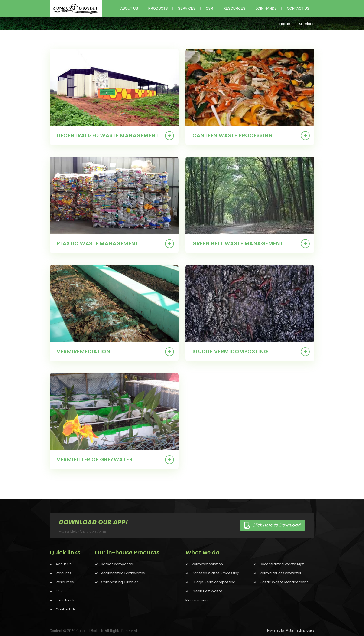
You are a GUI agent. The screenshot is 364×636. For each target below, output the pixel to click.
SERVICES (187, 8)
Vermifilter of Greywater (94, 460)
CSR (209, 8)
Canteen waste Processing (232, 136)
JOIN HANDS (266, 8)
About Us (63, 564)
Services (307, 24)
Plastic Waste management (97, 244)
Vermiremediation (83, 352)
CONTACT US (298, 8)
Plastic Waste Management (283, 582)
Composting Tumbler (119, 582)
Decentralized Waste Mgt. (282, 564)
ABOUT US (129, 8)
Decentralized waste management (108, 136)
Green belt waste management (238, 244)
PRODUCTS (158, 8)
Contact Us (65, 609)
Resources (234, 8)
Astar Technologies (300, 630)
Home (285, 24)
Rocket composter (117, 564)
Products (63, 573)
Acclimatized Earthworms (122, 573)
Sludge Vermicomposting (213, 582)
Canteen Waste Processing (215, 573)
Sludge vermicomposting (230, 352)
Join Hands (65, 600)
